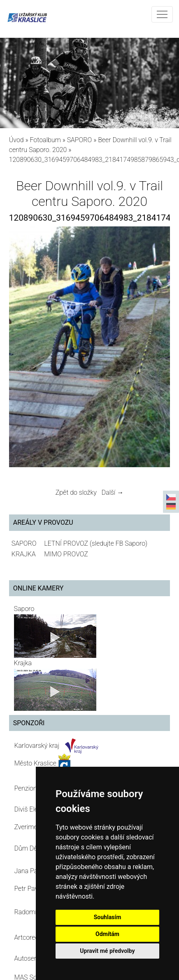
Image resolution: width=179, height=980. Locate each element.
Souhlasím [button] (108, 917)
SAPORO (80, 140)
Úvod (16, 140)
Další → (113, 492)
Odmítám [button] (107, 934)
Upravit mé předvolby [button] (107, 951)
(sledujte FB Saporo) (119, 543)
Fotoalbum (45, 140)
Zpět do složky (76, 492)
